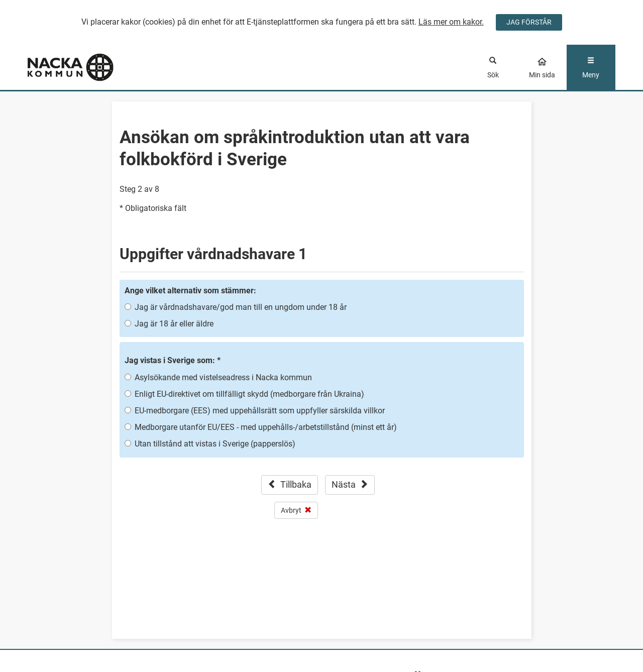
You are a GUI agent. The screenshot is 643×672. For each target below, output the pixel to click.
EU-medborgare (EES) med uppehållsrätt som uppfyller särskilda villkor (260, 411)
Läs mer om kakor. (451, 22)
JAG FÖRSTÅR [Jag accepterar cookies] (529, 22)
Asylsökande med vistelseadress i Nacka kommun (223, 377)
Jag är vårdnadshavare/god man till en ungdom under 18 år (241, 307)
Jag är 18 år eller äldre (174, 324)
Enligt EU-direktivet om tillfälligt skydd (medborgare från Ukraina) (249, 394)
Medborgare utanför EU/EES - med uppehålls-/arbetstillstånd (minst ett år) (266, 427)
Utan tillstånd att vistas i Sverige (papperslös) (215, 444)
